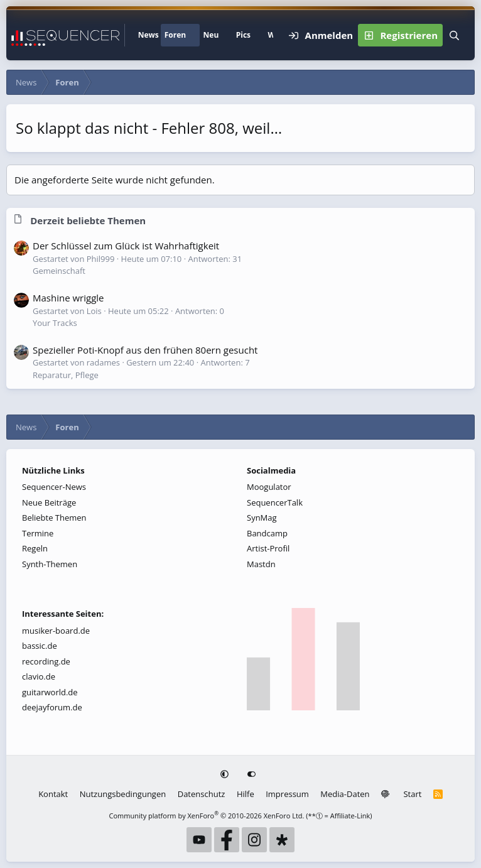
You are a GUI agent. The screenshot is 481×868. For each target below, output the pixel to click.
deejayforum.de (52, 707)
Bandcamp (267, 533)
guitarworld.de (50, 692)
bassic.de (40, 646)
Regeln (35, 548)
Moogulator (269, 487)
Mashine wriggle (68, 298)
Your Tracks (55, 323)
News (149, 35)
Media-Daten (345, 794)
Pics (243, 35)
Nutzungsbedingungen (123, 794)
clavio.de (39, 676)
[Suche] (454, 35)
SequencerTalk (275, 502)
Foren (175, 35)
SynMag (262, 518)
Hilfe (246, 794)
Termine (38, 533)
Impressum (287, 794)
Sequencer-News (54, 487)
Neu (211, 35)
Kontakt (53, 794)
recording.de (46, 661)
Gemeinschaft (59, 271)
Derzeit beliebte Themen (88, 220)
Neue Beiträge (49, 502)
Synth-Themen (50, 564)
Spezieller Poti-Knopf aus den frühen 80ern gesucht (145, 350)
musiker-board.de (56, 631)
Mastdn (261, 564)
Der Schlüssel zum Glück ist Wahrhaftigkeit (126, 246)
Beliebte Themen (54, 518)
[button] (193, 35)
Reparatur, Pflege (66, 375)
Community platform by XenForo (207, 816)
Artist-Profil (268, 548)
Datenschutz (202, 794)
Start (412, 794)
